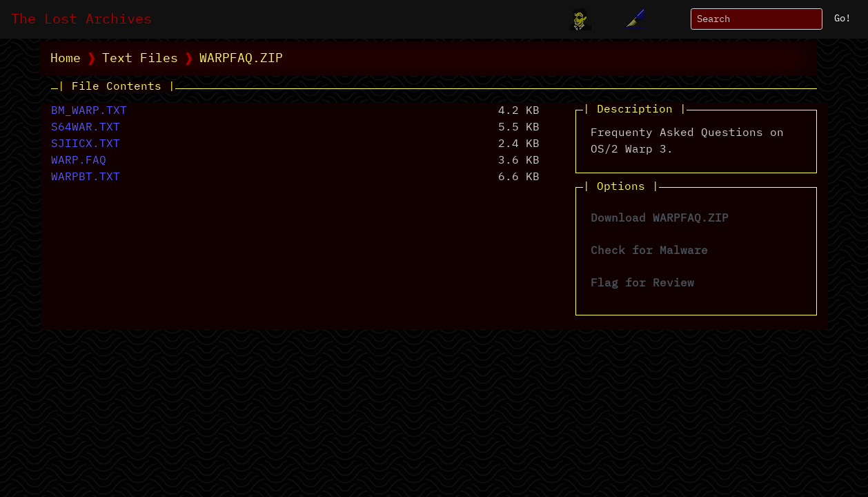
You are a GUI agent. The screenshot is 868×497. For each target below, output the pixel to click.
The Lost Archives (81, 19)
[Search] (757, 19)
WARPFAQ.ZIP (241, 59)
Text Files (140, 59)
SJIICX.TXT (86, 144)
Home (66, 59)
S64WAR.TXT (86, 128)
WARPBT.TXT (86, 177)
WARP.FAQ (79, 161)
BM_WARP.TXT (89, 111)
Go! (842, 19)
